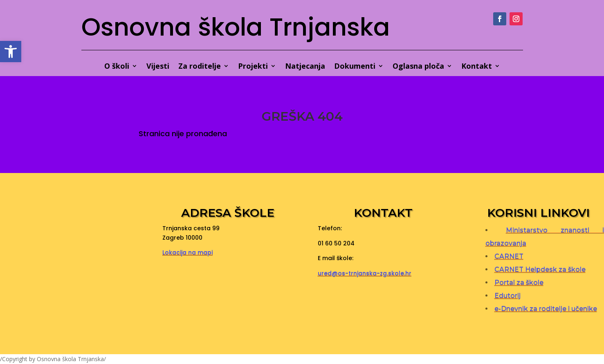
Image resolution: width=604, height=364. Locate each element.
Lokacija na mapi (187, 252)
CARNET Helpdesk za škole (540, 269)
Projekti (253, 67)
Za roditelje (200, 67)
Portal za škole (519, 282)
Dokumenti (355, 67)
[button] (11, 52)
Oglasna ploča (418, 67)
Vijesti (158, 67)
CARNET (509, 256)
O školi (117, 67)
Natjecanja (305, 67)
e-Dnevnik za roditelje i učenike (546, 309)
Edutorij (507, 295)
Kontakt (477, 67)
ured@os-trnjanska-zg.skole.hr (365, 273)
